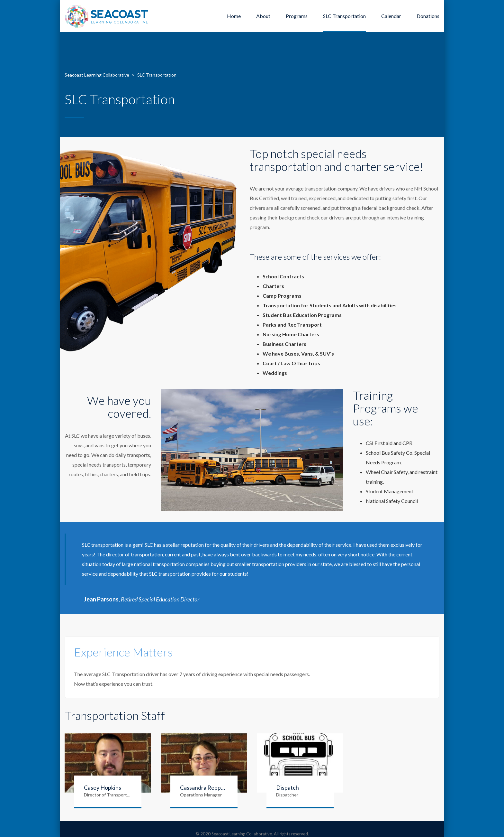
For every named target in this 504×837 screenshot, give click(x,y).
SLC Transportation (344, 16)
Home (234, 16)
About (263, 16)
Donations (428, 16)
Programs (297, 16)
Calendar (391, 16)
